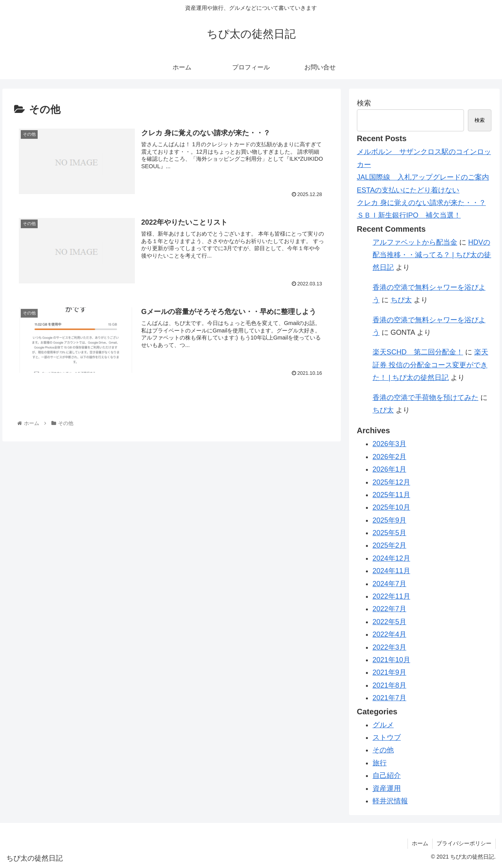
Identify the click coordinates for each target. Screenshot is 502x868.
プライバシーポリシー (464, 843)
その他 (383, 750)
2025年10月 (391, 507)
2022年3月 (389, 647)
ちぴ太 (401, 300)
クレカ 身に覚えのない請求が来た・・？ (421, 203)
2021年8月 (389, 685)
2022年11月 (391, 596)
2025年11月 (391, 495)
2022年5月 (389, 622)
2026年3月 (389, 444)
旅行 (380, 763)
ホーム (420, 843)
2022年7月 (389, 609)
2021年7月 (389, 698)
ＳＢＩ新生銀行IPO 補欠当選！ (409, 215)
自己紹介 (387, 775)
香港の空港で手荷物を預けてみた (426, 398)
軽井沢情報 (390, 801)
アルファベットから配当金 (415, 242)
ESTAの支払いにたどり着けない (408, 190)
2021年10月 (391, 660)
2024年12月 (391, 558)
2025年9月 (389, 520)
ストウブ (387, 737)
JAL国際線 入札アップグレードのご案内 (423, 177)
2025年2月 (389, 545)
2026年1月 (389, 469)
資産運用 (387, 788)
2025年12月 (391, 482)
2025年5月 (389, 533)
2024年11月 (391, 571)
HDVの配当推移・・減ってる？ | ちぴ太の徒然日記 (432, 255)
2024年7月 (389, 584)
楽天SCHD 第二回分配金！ (418, 352)
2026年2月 (389, 457)
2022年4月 (389, 634)
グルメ (383, 725)
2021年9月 (389, 672)
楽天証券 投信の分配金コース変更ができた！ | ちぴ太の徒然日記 (430, 365)
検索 (364, 103)
